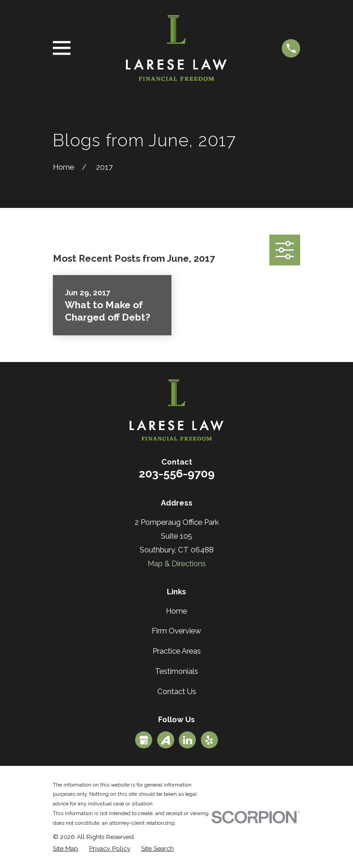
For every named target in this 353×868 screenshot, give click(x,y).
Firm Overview (176, 631)
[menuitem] (65, 848)
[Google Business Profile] (144, 740)
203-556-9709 (177, 473)
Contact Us (177, 691)
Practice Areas (177, 651)
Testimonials (176, 671)
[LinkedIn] (188, 740)
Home (176, 611)
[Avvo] (165, 740)
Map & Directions (177, 563)
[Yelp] (209, 740)
